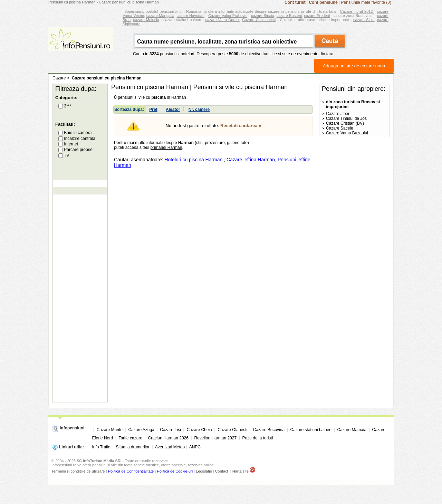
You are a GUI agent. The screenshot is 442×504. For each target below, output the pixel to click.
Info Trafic (101, 447)
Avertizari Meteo (170, 447)
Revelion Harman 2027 (215, 438)
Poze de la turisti (258, 438)
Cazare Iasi (170, 430)
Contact (222, 471)
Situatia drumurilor (133, 447)
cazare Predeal (317, 16)
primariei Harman (166, 148)
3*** (65, 106)
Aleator (173, 110)
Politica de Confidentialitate (131, 471)
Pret (153, 110)
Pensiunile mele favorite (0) (366, 2)
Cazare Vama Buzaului (347, 133)
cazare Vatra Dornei (222, 20)
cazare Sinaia (263, 16)
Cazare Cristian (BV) (345, 123)
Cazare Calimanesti (259, 20)
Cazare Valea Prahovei (228, 16)
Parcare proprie (75, 150)
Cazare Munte (110, 430)
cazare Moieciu (146, 20)
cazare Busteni (289, 16)
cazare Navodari (191, 16)
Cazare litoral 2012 (357, 11)
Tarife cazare (130, 438)
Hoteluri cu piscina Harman (193, 160)
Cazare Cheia (199, 430)
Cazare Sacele (340, 128)
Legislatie (204, 471)
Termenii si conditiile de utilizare (78, 471)
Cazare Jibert (338, 114)
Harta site (241, 471)
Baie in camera (75, 133)
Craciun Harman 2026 (168, 438)
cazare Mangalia (160, 16)
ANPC (195, 447)
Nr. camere (199, 110)
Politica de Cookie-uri (175, 471)
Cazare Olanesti (232, 430)
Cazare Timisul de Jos (346, 118)
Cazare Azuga (141, 430)
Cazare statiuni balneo (311, 430)
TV (64, 155)
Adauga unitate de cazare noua (354, 66)
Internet (68, 144)
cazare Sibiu (364, 20)
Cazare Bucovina (269, 430)
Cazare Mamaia (352, 430)
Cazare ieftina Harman (251, 160)
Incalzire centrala (77, 139)
